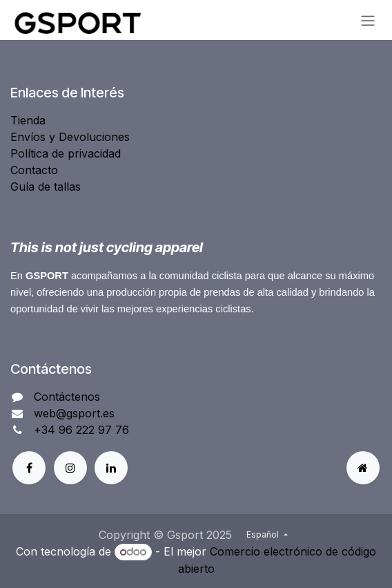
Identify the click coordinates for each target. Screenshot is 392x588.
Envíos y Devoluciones (70, 137)
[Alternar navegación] (368, 20)
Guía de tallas (46, 187)
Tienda (28, 120)
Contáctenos (67, 397)
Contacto (34, 170)
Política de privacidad (66, 153)
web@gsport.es (74, 413)
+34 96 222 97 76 (81, 430)
